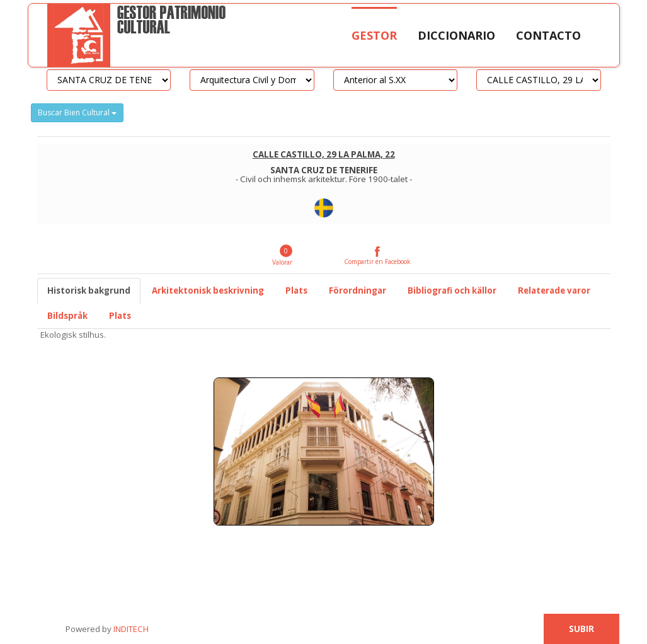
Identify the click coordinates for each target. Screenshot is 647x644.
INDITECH (130, 629)
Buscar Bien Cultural (77, 112)
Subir (581, 629)
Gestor (374, 35)
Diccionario (456, 35)
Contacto (548, 35)
